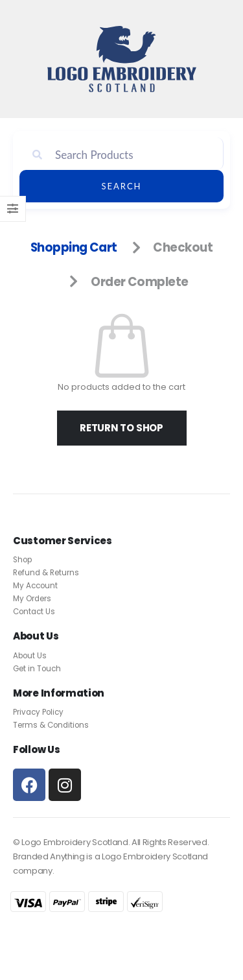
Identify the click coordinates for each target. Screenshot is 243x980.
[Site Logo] (122, 59)
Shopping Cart (74, 247)
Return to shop (121, 428)
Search (121, 186)
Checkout (183, 247)
